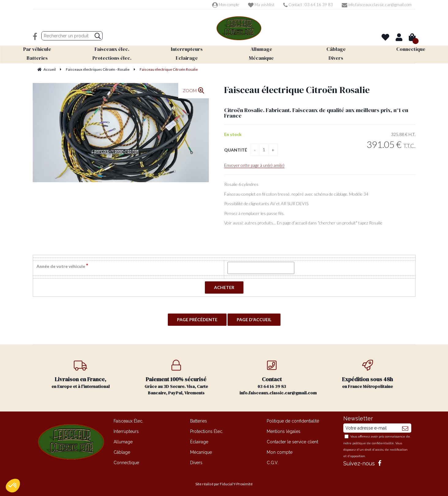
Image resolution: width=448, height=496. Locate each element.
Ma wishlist (261, 5)
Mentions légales (284, 431)
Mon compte (226, 5)
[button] (13, 486)
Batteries (199, 421)
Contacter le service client (292, 442)
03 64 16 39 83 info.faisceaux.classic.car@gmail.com (278, 378)
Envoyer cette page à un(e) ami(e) (254, 165)
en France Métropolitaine (368, 375)
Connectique (126, 463)
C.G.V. (273, 463)
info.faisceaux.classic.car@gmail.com (377, 5)
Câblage (122, 452)
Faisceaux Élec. (128, 421)
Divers (196, 463)
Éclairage (199, 442)
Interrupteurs (126, 431)
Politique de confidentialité (293, 421)
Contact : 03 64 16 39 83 (308, 5)
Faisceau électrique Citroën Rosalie (297, 90)
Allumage (123, 442)
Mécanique (201, 452)
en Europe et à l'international (81, 375)
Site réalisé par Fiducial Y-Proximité (224, 484)
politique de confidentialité (373, 443)
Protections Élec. (207, 431)
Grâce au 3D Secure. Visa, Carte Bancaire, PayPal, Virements (176, 378)
